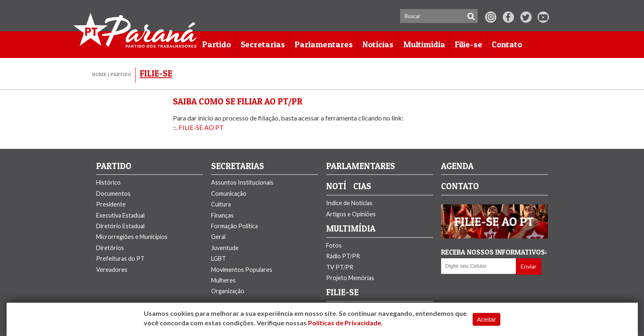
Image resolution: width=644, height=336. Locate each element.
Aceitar (486, 319)
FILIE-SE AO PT (201, 127)
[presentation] (489, 287)
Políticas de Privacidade (345, 323)
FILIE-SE (342, 293)
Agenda (457, 166)
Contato (460, 187)
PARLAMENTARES (361, 166)
